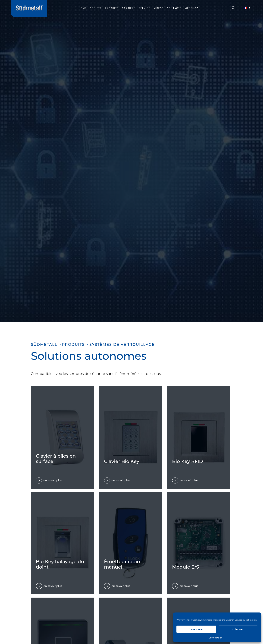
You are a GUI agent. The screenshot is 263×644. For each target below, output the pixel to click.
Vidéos (159, 8)
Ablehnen (238, 629)
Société (96, 8)
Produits (112, 8)
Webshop (192, 8)
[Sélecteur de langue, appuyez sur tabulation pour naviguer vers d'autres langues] (247, 8)
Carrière (129, 8)
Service (144, 8)
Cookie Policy (215, 638)
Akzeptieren (196, 629)
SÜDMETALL (44, 345)
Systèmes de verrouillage (122, 345)
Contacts (174, 8)
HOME (83, 8)
